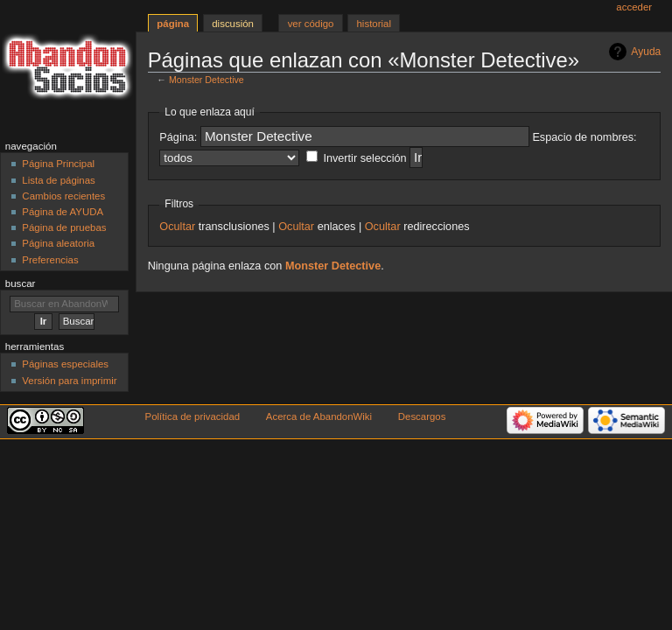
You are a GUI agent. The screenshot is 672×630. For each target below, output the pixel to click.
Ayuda (646, 52)
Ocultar (177, 227)
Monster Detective (206, 80)
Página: (178, 137)
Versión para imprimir (69, 381)
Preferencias (50, 260)
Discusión (233, 24)
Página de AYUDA (63, 212)
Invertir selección (364, 158)
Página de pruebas (64, 227)
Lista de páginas (58, 180)
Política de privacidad (193, 416)
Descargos (422, 416)
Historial (374, 24)
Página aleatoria (58, 243)
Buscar (21, 283)
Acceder (634, 7)
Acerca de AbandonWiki (319, 416)
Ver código (311, 24)
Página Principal (58, 164)
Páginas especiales (65, 364)
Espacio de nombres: (584, 137)
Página (173, 24)
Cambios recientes (63, 196)
